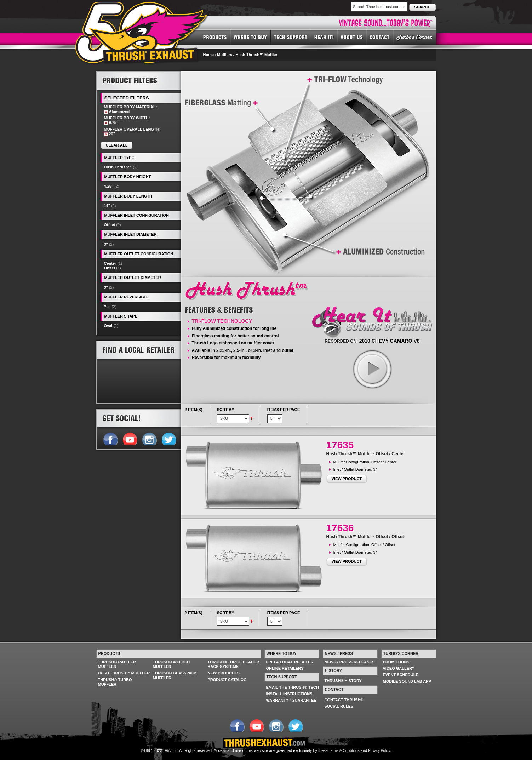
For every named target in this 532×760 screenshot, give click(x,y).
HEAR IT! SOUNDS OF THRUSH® (324, 37)
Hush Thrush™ (118, 167)
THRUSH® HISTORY (343, 681)
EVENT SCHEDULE (401, 675)
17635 (340, 445)
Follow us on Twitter (169, 438)
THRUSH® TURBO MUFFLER (115, 682)
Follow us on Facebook (110, 438)
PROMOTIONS (396, 662)
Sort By (226, 410)
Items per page (284, 410)
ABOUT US (352, 37)
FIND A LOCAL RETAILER (290, 662)
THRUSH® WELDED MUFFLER (171, 664)
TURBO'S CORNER (415, 37)
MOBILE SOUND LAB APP (407, 681)
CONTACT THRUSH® (344, 700)
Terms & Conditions (344, 751)
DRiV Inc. (171, 751)
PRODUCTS (215, 37)
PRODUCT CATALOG (227, 680)
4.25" (109, 186)
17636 (340, 528)
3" (106, 244)
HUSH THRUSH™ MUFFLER (124, 673)
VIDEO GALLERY (399, 668)
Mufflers (225, 55)
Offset (110, 225)
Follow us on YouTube (130, 438)
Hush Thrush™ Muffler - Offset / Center (366, 454)
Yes (107, 307)
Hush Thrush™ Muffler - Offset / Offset (365, 537)
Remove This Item (106, 112)
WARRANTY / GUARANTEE (291, 700)
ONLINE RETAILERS (285, 668)
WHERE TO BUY (251, 37)
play (372, 369)
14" (107, 206)
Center (110, 263)
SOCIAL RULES (339, 706)
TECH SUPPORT (291, 37)
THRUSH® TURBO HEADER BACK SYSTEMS (234, 664)
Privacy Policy (379, 751)
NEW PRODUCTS (224, 673)
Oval (108, 326)
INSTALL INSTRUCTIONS (289, 694)
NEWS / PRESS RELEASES (350, 662)
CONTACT (380, 37)
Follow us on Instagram (149, 438)
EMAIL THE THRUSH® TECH (293, 687)
